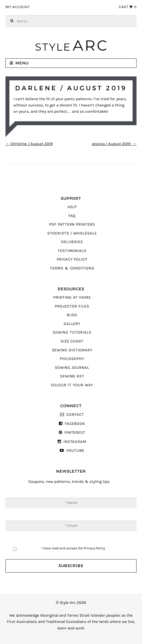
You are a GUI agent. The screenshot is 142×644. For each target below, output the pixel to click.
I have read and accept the (73, 548)
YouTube (75, 451)
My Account (18, 7)
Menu (22, 63)
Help (72, 207)
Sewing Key (72, 376)
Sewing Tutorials (72, 332)
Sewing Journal (72, 368)
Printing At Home (72, 297)
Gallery (72, 324)
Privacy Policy (72, 259)
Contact (75, 415)
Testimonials (72, 251)
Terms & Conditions (72, 268)
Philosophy (72, 359)
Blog (72, 315)
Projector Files (72, 306)
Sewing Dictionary (72, 350)
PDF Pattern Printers (72, 224)
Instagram (75, 442)
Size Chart (72, 341)
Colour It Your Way (72, 385)
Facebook (75, 424)
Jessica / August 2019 (114, 144)
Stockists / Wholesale (72, 233)
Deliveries (72, 242)
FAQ (72, 216)
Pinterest (75, 433)
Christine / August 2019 (29, 144)
